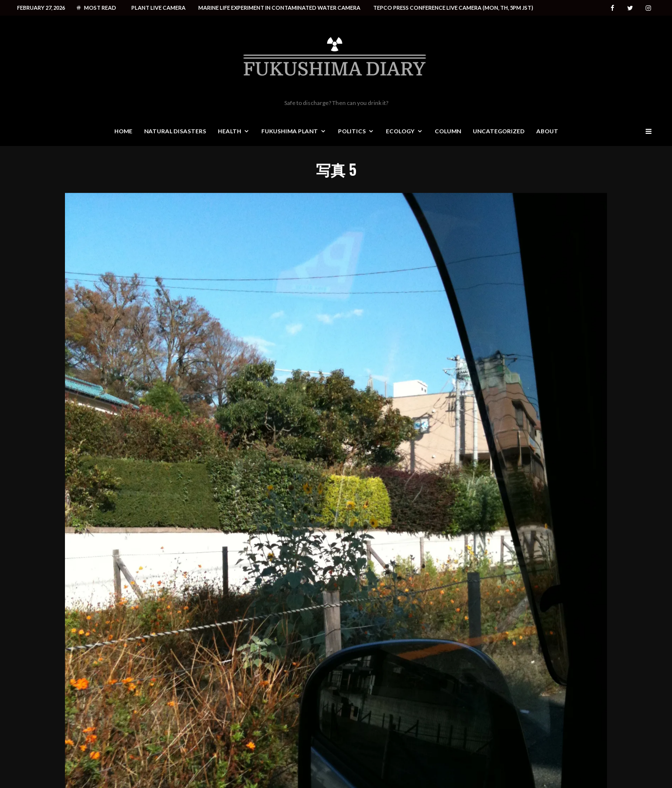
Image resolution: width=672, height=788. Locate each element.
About (547, 131)
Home (123, 131)
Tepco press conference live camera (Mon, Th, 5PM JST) (453, 8)
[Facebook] (612, 8)
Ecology (400, 131)
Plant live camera (158, 8)
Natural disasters (175, 131)
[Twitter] (630, 8)
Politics (352, 131)
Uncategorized (499, 131)
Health (230, 131)
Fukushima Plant (290, 131)
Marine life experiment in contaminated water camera (279, 8)
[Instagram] (648, 8)
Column (448, 131)
